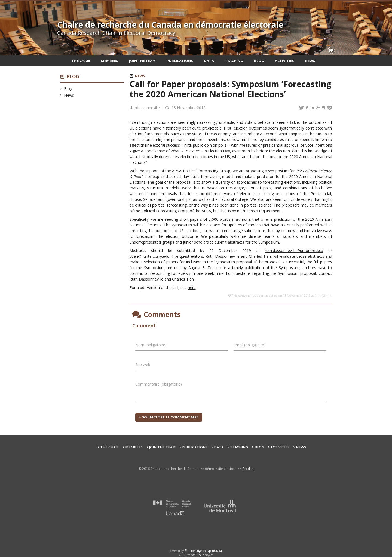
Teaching (234, 61)
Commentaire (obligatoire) (159, 384)
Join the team (142, 61)
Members (110, 61)
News (310, 61)
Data (209, 61)
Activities (284, 61)
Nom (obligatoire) (151, 345)
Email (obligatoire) (249, 345)
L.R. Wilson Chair (193, 555)
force (195, 551)
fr (331, 50)
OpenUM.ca (214, 551)
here (192, 287)
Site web (143, 364)
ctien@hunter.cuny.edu (149, 256)
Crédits (248, 469)
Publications (180, 61)
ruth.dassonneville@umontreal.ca (294, 250)
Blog (259, 61)
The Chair (81, 61)
